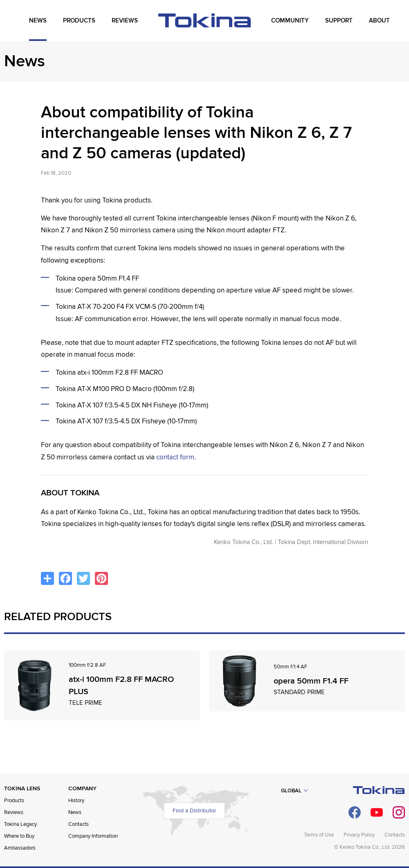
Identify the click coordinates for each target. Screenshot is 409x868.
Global (291, 791)
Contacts (79, 824)
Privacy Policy (359, 835)
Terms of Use (319, 835)
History (76, 801)
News (75, 812)
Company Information (93, 836)
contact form (175, 457)
